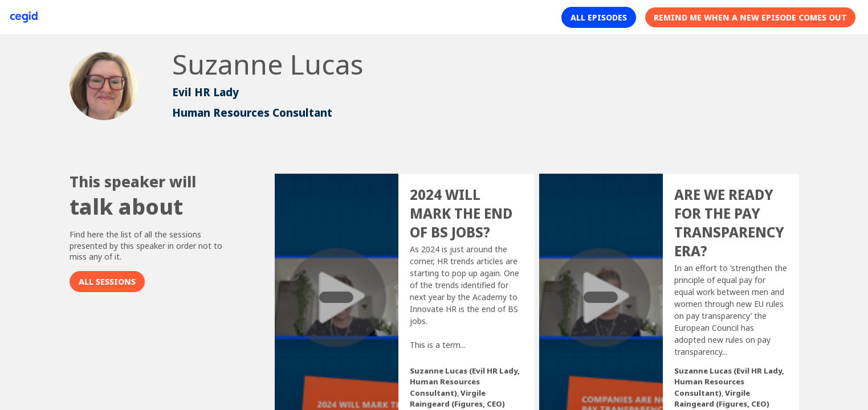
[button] (599, 17)
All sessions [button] (107, 282)
